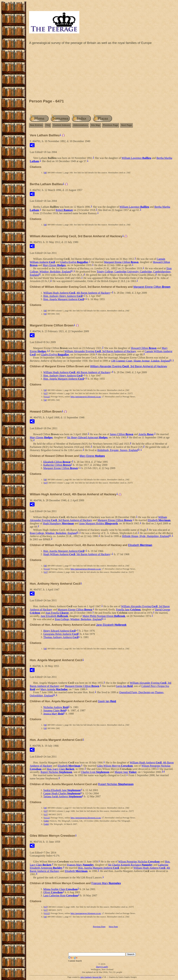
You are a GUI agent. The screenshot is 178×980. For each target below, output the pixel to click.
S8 (45, 173)
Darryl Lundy (102, 967)
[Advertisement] (102, 73)
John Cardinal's (86, 977)
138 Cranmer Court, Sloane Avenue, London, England (141, 361)
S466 (46, 821)
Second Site (97, 977)
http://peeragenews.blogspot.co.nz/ (86, 397)
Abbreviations (81, 125)
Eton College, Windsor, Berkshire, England (53, 533)
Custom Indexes (62, 125)
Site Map (95, 125)
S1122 (47, 397)
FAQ (48, 125)
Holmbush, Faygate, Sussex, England (118, 450)
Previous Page (111, 125)
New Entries (36, 125)
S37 (46, 393)
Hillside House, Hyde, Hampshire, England (146, 536)
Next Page (126, 125)
